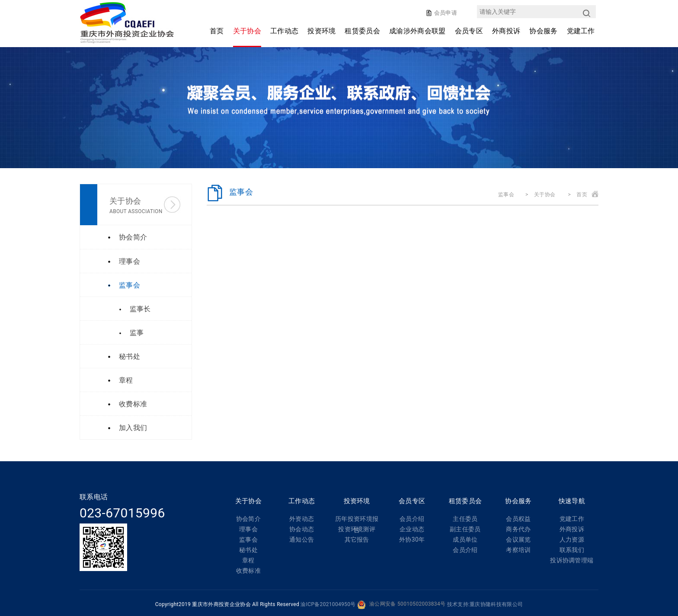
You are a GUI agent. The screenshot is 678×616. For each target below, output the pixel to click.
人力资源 (572, 539)
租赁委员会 (362, 31)
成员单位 (465, 539)
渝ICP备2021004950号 (328, 604)
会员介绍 (412, 519)
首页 (217, 31)
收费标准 (248, 571)
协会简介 (248, 519)
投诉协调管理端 (572, 560)
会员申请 (445, 13)
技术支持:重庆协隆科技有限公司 (485, 604)
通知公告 (302, 539)
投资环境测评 (357, 529)
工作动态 (284, 31)
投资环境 (321, 31)
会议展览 (518, 539)
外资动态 (302, 519)
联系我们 (572, 550)
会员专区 (469, 31)
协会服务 (543, 31)
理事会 (248, 529)
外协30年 (412, 539)
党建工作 (581, 31)
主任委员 (465, 519)
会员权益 (518, 519)
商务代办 (518, 529)
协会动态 (302, 529)
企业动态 (412, 529)
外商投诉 (506, 31)
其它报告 (357, 539)
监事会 (506, 195)
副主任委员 (465, 529)
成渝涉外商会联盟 (417, 31)
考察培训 (518, 550)
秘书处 (248, 550)
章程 (248, 560)
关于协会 (247, 31)
